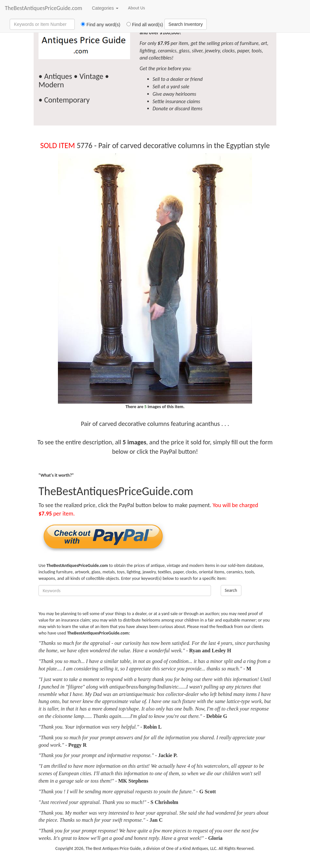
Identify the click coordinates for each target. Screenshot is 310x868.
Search (231, 590)
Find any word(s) (98, 25)
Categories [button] (105, 8)
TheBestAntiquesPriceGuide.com (44, 8)
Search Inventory (186, 24)
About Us (137, 8)
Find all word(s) (142, 25)
